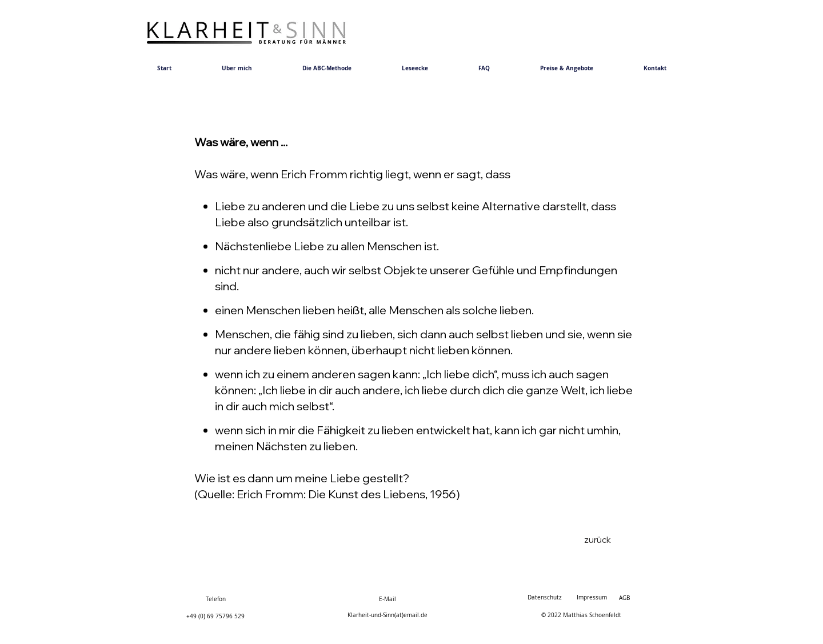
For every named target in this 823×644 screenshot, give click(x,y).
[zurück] (597, 539)
